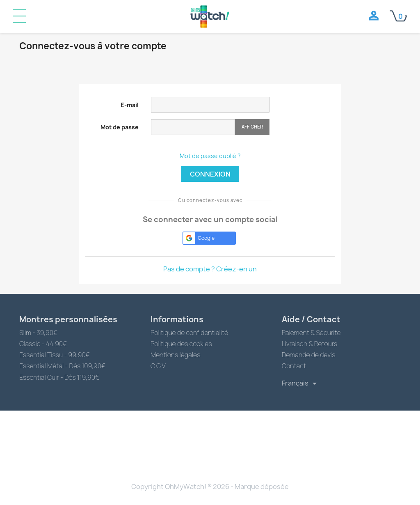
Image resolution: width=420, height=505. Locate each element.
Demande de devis (309, 355)
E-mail (130, 105)
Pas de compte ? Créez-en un (210, 269)
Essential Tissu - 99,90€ (55, 355)
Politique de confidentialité (189, 333)
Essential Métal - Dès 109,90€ (62, 366)
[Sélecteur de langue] (301, 383)
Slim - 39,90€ (38, 333)
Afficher (252, 127)
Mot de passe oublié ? (210, 156)
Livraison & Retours (309, 344)
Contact (294, 366)
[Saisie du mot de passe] (193, 127)
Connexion (210, 174)
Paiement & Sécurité (311, 333)
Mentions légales (175, 355)
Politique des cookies (181, 344)
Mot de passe (120, 127)
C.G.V (158, 366)
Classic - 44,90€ (43, 344)
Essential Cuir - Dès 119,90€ (59, 377)
